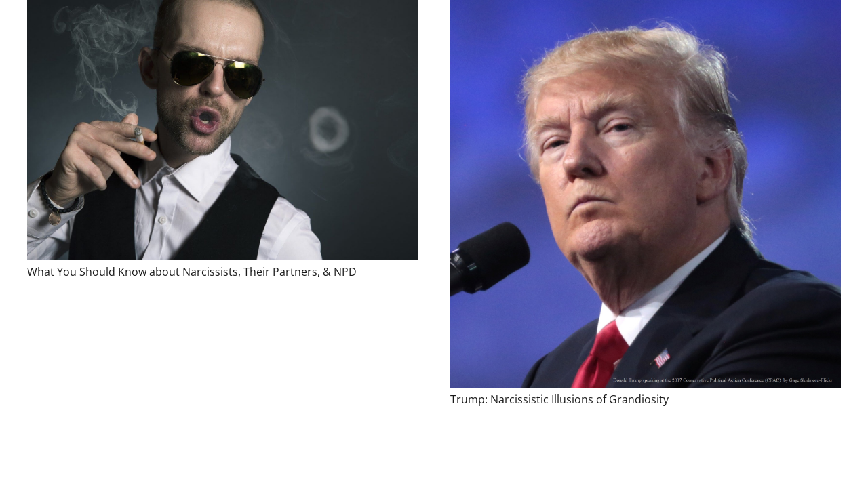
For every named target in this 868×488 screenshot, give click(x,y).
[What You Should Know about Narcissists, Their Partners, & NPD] (222, 130)
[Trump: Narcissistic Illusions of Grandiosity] (646, 194)
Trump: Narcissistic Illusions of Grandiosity (559, 399)
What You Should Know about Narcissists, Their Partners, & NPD (192, 272)
